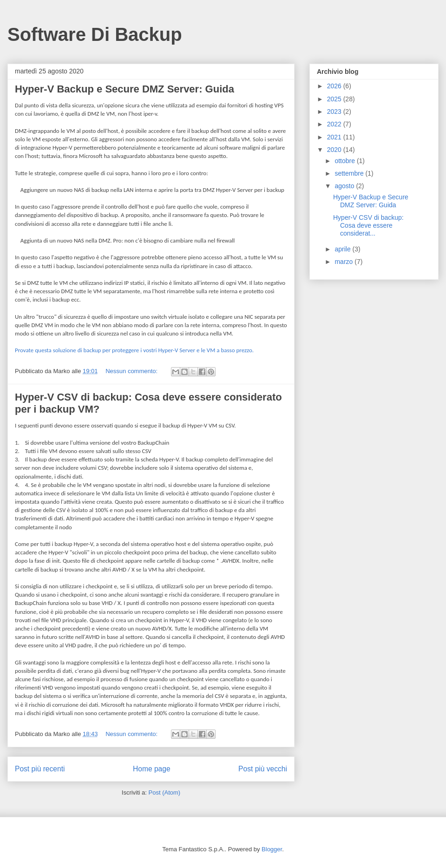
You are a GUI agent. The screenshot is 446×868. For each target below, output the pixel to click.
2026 (335, 86)
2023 (335, 112)
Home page (152, 769)
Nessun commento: (132, 371)
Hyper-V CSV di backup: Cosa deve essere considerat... (368, 225)
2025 (335, 99)
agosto (345, 186)
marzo (344, 262)
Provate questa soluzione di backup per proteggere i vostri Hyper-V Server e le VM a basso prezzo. (134, 350)
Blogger (272, 849)
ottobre (345, 161)
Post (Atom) (165, 792)
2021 (335, 137)
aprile (343, 249)
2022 (335, 124)
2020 (335, 150)
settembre (350, 173)
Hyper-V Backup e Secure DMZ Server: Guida (125, 89)
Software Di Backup (95, 34)
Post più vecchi (263, 769)
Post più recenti (40, 769)
